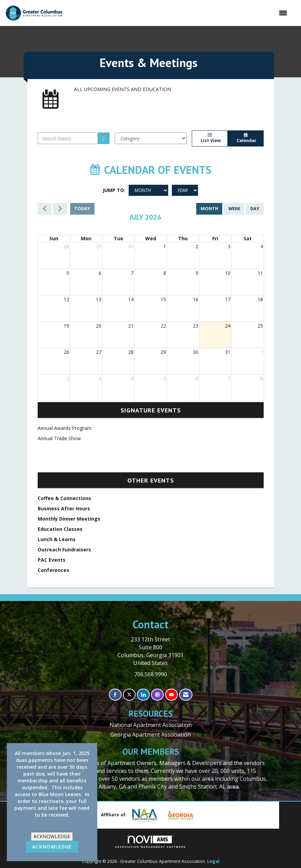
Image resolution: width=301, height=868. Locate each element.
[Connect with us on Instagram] (157, 695)
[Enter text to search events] (68, 138)
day (255, 209)
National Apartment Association (151, 725)
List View (210, 138)
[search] (104, 138)
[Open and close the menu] (178, 13)
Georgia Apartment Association (150, 735)
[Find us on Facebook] (115, 695)
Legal (213, 861)
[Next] (60, 209)
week (234, 209)
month (209, 209)
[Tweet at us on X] (129, 695)
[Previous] (45, 209)
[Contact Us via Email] (186, 695)
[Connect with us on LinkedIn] (143, 695)
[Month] (148, 190)
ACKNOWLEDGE (52, 836)
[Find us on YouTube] (171, 695)
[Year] (185, 190)
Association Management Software (151, 842)
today (82, 209)
